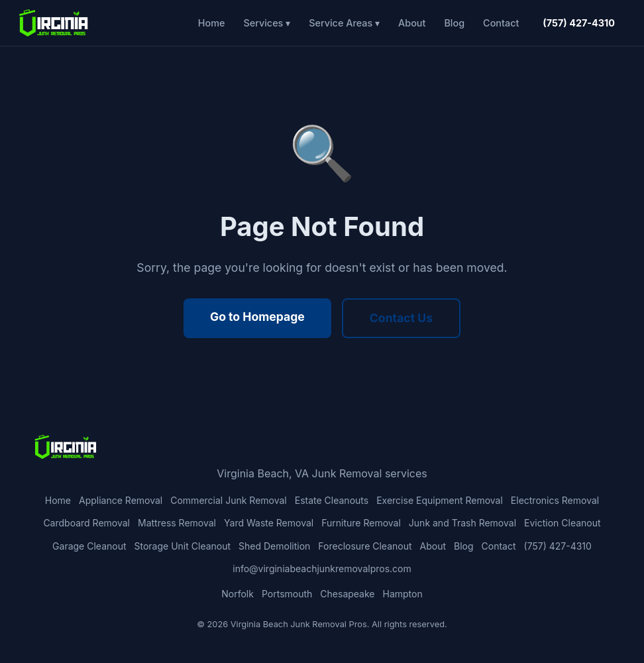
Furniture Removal (361, 523)
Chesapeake (347, 594)
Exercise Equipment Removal (440, 500)
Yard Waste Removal (269, 523)
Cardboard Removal (86, 523)
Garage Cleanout (89, 546)
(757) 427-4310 (579, 23)
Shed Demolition (274, 546)
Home (212, 23)
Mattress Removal (177, 523)
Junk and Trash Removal (462, 523)
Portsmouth (287, 594)
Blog (454, 23)
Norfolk (238, 594)
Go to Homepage (257, 317)
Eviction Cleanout (563, 523)
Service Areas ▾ (344, 23)
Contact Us (401, 318)
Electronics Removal (555, 500)
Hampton (403, 594)
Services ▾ (267, 23)
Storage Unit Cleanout (183, 546)
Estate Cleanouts (332, 500)
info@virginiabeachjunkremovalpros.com (322, 569)
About (412, 23)
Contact (501, 23)
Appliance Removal (121, 500)
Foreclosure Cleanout (365, 546)
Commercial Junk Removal (229, 500)
